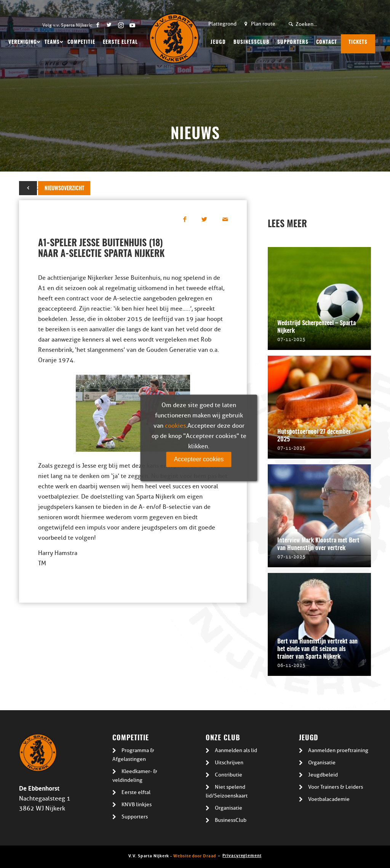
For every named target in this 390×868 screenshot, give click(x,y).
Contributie (229, 775)
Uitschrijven (229, 763)
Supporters (135, 817)
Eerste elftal (136, 792)
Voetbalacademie (329, 799)
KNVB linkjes (137, 805)
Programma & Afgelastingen (133, 755)
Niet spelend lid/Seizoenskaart (227, 791)
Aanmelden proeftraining (338, 750)
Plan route (263, 24)
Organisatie (229, 808)
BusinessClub (231, 820)
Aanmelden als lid (236, 750)
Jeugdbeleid (323, 775)
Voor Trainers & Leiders (336, 787)
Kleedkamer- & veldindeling (135, 776)
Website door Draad (195, 855)
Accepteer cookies (199, 459)
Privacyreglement (242, 855)
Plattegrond (222, 24)
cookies (175, 426)
